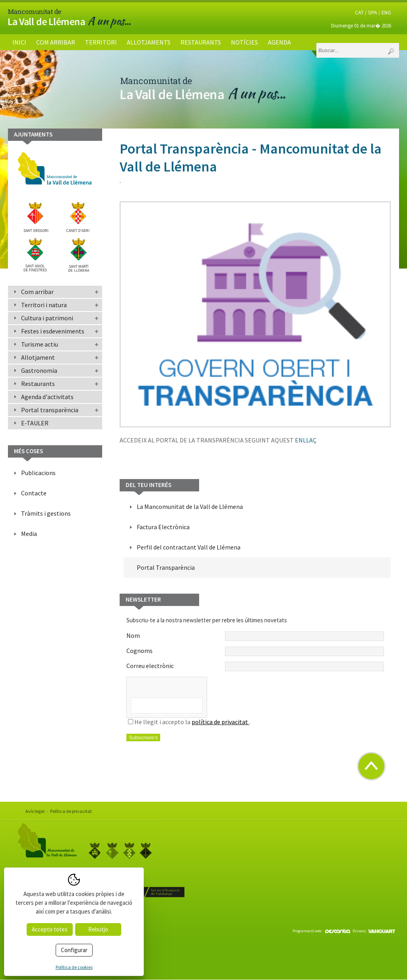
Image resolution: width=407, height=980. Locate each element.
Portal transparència (50, 410)
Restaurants (201, 42)
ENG (386, 12)
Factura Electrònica (163, 527)
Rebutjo (98, 929)
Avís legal (35, 811)
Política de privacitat (71, 811)
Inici (19, 42)
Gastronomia (39, 370)
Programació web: (321, 931)
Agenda (279, 42)
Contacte (34, 493)
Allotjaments (149, 42)
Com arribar (56, 42)
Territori (101, 42)
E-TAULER (35, 423)
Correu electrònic (255, 666)
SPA (373, 12)
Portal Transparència (166, 567)
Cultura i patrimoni (47, 318)
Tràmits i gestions (46, 513)
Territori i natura (44, 305)
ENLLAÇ (306, 440)
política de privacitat (220, 722)
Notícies (244, 42)
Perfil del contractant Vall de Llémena (189, 547)
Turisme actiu (40, 344)
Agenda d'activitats (47, 397)
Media (29, 534)
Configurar (74, 950)
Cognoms (255, 651)
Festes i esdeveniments (53, 331)
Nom (255, 636)
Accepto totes (50, 929)
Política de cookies (74, 967)
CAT (359, 12)
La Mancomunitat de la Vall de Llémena (190, 507)
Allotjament (38, 357)
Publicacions (38, 473)
